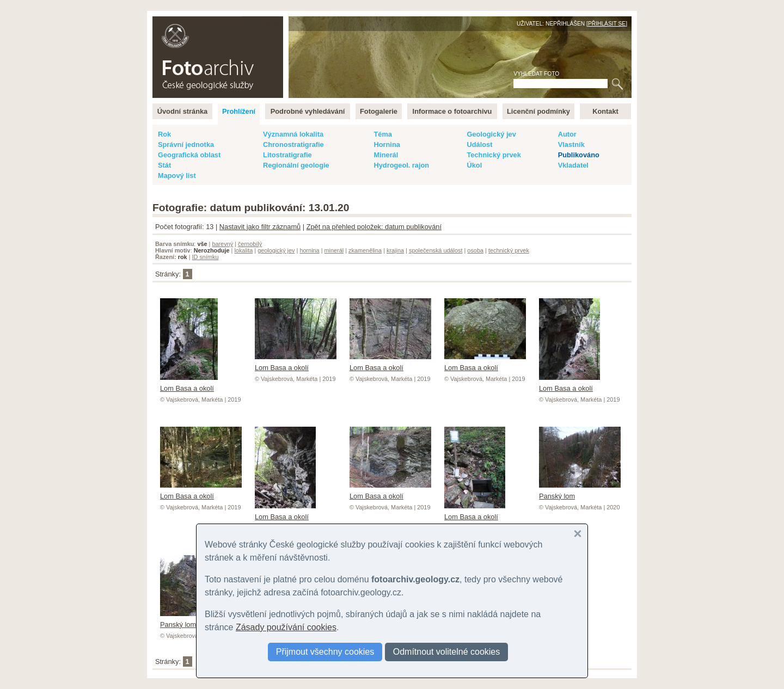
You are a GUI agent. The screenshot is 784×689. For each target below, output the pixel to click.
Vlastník (571, 144)
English (270, 22)
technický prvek (509, 250)
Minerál (386, 155)
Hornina (387, 144)
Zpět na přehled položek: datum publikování (374, 227)
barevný (222, 244)
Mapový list (177, 176)
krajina (395, 250)
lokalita (243, 250)
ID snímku (206, 257)
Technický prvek (494, 155)
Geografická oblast (189, 155)
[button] (578, 534)
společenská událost (436, 250)
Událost (479, 144)
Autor (567, 134)
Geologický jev (491, 134)
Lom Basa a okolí (189, 384)
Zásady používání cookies (286, 627)
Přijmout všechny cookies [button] (325, 652)
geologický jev (276, 250)
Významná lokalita (293, 134)
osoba (475, 250)
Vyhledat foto (536, 74)
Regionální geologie (296, 165)
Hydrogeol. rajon (401, 165)
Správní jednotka (186, 144)
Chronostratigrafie (293, 144)
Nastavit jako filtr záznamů (260, 227)
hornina (309, 250)
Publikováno (579, 155)
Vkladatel (573, 165)
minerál (334, 250)
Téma (382, 134)
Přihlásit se (607, 24)
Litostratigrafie (287, 155)
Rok (164, 134)
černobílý (250, 244)
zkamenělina (365, 250)
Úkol (474, 165)
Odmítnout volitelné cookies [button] (447, 652)
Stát (164, 165)
